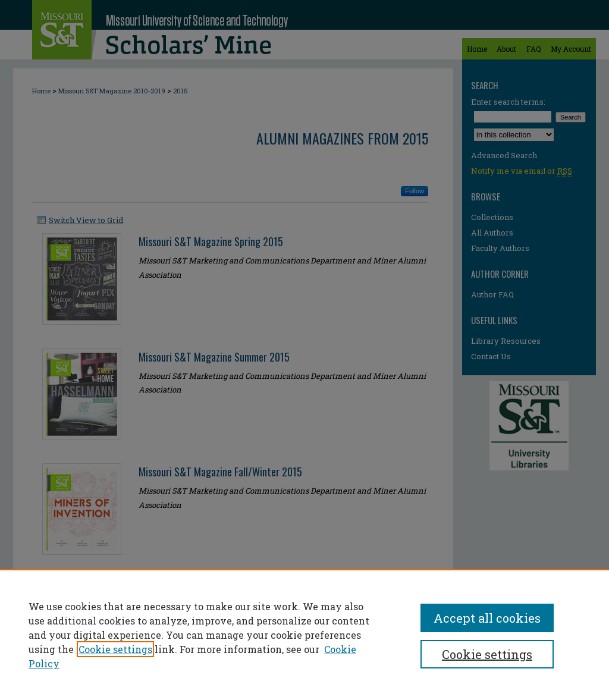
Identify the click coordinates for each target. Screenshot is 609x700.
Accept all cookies (487, 618)
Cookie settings (115, 649)
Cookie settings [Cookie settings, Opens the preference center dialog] (487, 654)
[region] (304, 635)
